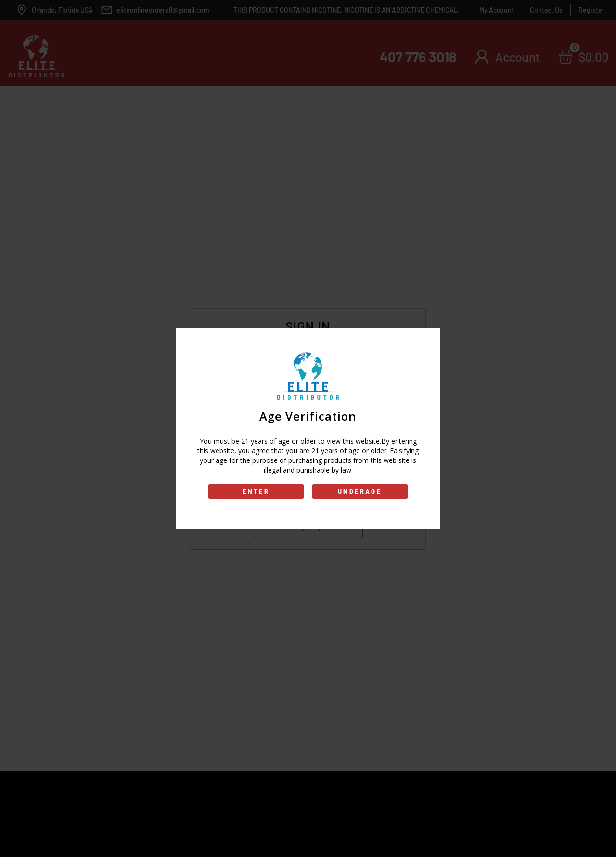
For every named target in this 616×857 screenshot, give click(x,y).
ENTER (256, 491)
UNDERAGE (360, 491)
